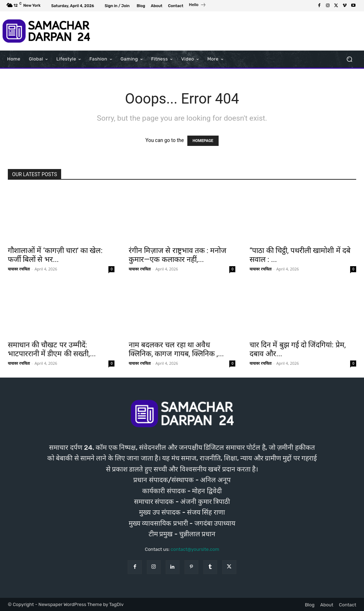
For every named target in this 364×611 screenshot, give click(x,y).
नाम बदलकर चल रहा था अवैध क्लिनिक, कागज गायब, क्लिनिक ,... (176, 349)
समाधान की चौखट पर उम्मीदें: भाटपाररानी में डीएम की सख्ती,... (52, 349)
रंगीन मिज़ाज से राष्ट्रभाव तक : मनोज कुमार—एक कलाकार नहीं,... (178, 255)
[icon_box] (198, 6)
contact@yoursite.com (195, 549)
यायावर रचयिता (19, 269)
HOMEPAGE (203, 141)
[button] (349, 59)
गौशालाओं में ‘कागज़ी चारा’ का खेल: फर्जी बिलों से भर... (55, 255)
